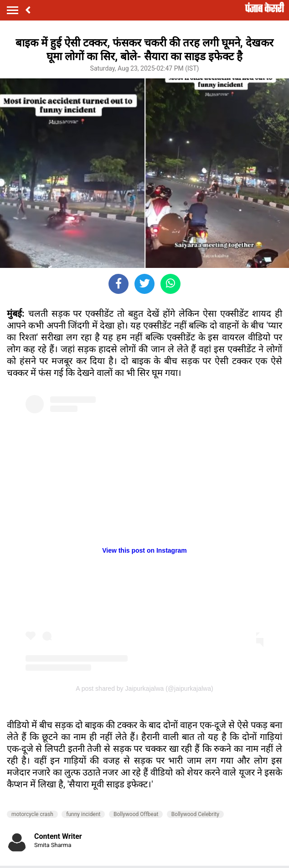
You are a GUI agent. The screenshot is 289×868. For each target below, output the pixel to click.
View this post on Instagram (144, 550)
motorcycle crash (32, 814)
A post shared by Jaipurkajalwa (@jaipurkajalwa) (144, 688)
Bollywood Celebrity (195, 814)
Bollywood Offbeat (136, 814)
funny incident (83, 814)
